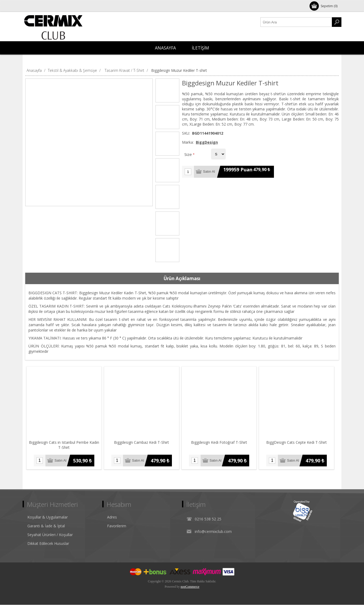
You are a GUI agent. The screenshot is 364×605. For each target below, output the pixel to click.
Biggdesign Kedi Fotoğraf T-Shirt (220, 443)
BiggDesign (207, 142)
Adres (112, 517)
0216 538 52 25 (208, 519)
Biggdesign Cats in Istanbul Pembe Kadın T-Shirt (64, 445)
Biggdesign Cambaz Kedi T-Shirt (142, 443)
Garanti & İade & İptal (46, 526)
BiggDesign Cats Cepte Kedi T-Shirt (298, 443)
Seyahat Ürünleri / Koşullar (50, 535)
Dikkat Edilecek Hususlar (48, 544)
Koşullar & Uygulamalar (48, 517)
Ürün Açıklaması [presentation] (182, 278)
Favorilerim (117, 526)
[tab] (182, 279)
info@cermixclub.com (213, 532)
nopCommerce (190, 587)
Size (189, 154)
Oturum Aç (37, 6)
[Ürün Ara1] (296, 22)
